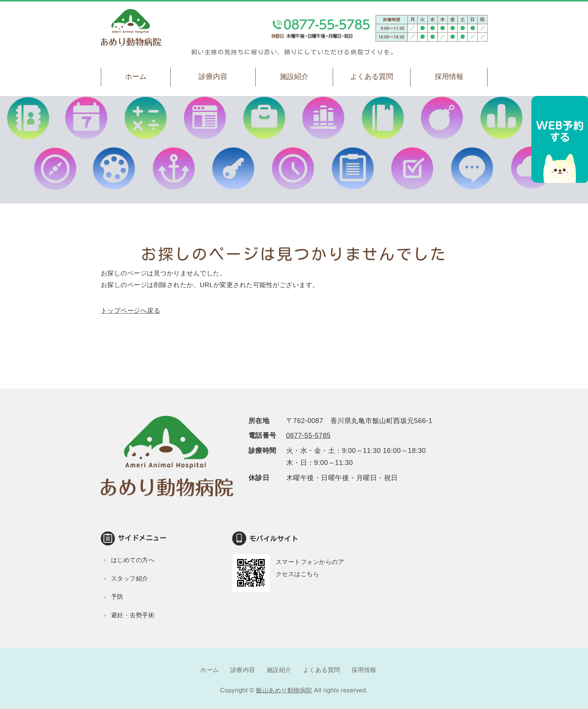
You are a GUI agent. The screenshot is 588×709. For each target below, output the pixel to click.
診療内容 (213, 76)
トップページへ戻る (131, 311)
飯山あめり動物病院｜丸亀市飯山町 (131, 28)
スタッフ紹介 (130, 578)
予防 (117, 597)
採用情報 (449, 76)
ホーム (136, 76)
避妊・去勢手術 (133, 615)
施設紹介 (294, 76)
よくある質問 (372, 76)
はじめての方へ (133, 560)
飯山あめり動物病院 (284, 690)
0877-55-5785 (309, 436)
